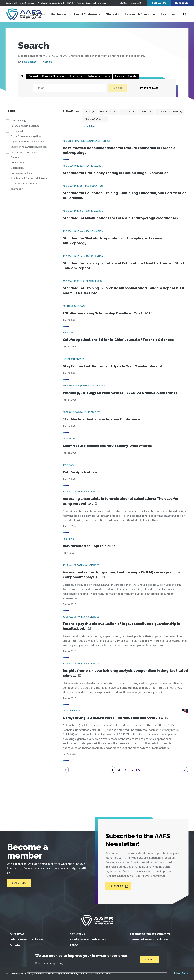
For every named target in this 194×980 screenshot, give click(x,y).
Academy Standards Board (51, 3)
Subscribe (117, 887)
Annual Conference (87, 14)
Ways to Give (137, 3)
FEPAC (70, 3)
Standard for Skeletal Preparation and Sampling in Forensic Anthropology (115, 242)
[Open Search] (185, 14)
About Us (38, 14)
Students (112, 14)
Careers (48, 62)
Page (88, 112)
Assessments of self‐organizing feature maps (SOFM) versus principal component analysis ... (124, 577)
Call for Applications (81, 474)
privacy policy (55, 963)
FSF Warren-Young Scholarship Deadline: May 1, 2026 (109, 315)
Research (106, 112)
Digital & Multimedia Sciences (28, 142)
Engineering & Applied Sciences (29, 147)
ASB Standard (93, 119)
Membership (59, 14)
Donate (15, 945)
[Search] (70, 88)
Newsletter (122, 3)
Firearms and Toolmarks (24, 152)
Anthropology (19, 121)
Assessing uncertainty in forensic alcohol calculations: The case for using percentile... (122, 503)
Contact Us (159, 3)
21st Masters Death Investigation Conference (103, 421)
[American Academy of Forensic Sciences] (25, 14)
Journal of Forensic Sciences (20, 3)
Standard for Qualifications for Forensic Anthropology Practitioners (122, 219)
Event (144, 112)
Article (126, 112)
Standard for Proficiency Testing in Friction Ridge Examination (117, 173)
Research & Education (140, 14)
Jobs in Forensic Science (26, 939)
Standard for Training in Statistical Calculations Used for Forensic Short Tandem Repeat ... (120, 267)
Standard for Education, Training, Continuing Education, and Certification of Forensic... (115, 196)
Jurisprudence (19, 163)
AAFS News (17, 934)
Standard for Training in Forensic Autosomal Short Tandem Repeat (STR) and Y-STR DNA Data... (121, 292)
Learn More (18, 881)
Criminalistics (18, 131)
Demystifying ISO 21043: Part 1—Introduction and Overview (115, 721)
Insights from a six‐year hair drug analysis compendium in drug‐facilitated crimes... (118, 676)
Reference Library (99, 76)
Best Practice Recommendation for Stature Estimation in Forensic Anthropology (121, 151)
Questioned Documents (24, 184)
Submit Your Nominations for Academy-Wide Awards (109, 448)
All (22, 76)
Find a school (30, 62)
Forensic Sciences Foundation (92, 3)
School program (168, 112)
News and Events (126, 76)
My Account (182, 3)
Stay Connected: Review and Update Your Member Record (114, 368)
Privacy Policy (181, 973)
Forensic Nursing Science (25, 126)
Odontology (17, 168)
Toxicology (17, 189)
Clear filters (89, 126)
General (15, 157)
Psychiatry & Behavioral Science (29, 178)
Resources (168, 14)
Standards (76, 76)
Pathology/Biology (21, 173)
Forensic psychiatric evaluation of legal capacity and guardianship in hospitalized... (123, 629)
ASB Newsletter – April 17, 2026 (90, 548)
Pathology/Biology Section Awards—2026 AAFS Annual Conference (122, 395)
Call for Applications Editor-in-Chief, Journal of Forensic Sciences (120, 342)
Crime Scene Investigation (26, 137)
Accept (149, 959)
